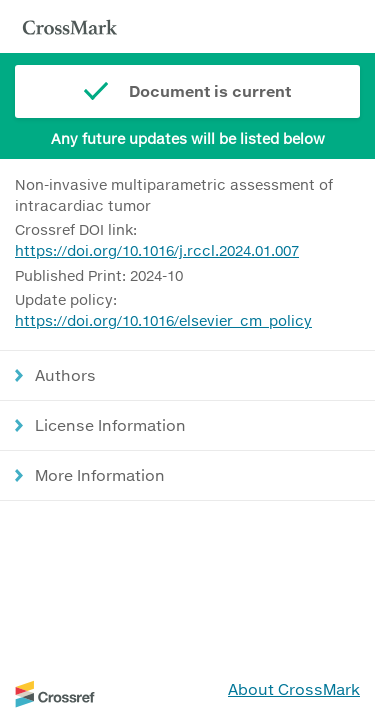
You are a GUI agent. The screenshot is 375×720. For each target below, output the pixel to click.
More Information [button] (100, 475)
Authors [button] (65, 375)
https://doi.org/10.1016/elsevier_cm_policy (163, 320)
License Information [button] (110, 425)
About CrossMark (294, 689)
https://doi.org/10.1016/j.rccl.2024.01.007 (157, 250)
